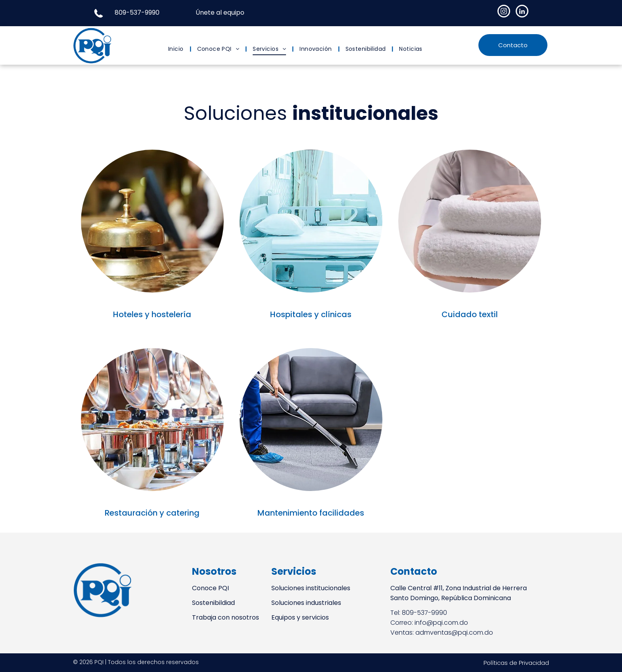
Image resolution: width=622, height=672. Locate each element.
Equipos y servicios (300, 617)
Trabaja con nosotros (226, 617)
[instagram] (504, 12)
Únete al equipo (220, 13)
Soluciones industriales (306, 603)
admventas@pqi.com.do (454, 633)
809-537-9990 (137, 13)
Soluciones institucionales (311, 588)
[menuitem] (177, 49)
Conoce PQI (210, 588)
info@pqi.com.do (441, 623)
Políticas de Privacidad (516, 663)
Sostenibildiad (213, 603)
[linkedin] (522, 12)
